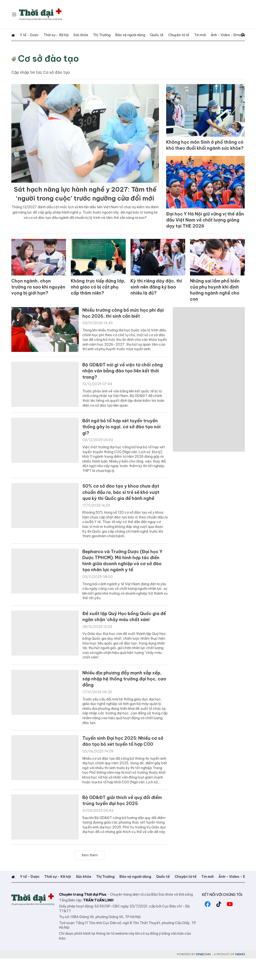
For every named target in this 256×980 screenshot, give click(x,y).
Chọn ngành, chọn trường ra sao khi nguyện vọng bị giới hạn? (38, 296)
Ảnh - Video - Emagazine (210, 35)
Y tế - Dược (27, 35)
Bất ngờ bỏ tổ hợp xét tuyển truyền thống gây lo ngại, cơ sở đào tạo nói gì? (125, 438)
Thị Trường (92, 35)
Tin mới (181, 35)
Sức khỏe (74, 35)
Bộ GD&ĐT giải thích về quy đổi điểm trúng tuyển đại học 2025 (120, 822)
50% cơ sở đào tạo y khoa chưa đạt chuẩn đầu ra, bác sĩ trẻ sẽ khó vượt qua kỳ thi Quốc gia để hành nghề (125, 505)
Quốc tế (142, 35)
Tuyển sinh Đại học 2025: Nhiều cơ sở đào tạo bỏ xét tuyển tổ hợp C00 (125, 762)
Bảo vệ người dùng (118, 35)
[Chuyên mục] (14, 14)
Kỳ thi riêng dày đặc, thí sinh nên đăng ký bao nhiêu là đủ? (157, 296)
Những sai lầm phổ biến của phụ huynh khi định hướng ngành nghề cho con (217, 296)
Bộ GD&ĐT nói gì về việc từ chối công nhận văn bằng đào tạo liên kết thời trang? (121, 380)
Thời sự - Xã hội (51, 35)
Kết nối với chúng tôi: (222, 916)
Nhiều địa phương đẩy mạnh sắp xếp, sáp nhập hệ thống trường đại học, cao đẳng (123, 698)
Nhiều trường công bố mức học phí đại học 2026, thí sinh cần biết (122, 320)
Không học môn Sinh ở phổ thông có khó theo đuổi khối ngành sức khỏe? (204, 149)
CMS (203, 976)
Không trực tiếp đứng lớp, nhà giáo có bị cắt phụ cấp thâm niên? (97, 296)
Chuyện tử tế (162, 35)
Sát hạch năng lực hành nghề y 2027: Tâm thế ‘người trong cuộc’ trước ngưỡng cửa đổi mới (85, 200)
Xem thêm (90, 877)
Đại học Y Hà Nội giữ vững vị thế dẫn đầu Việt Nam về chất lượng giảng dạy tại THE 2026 (204, 229)
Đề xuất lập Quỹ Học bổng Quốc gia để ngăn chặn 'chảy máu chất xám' (125, 634)
